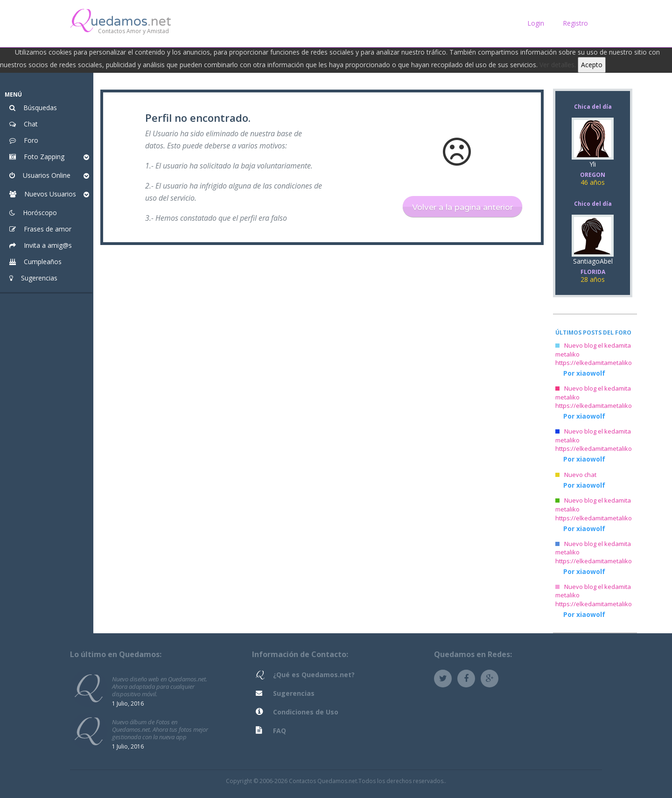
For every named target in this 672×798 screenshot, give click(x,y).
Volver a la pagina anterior (462, 207)
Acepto (592, 65)
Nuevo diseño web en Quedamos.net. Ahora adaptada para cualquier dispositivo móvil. (160, 686)
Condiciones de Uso (306, 712)
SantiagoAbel (593, 271)
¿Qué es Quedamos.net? (314, 675)
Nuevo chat (576, 475)
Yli (593, 174)
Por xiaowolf (584, 373)
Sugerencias (294, 693)
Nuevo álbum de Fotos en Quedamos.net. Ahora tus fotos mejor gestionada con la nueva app (160, 729)
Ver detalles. (558, 65)
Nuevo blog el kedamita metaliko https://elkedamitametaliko (594, 354)
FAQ (280, 731)
